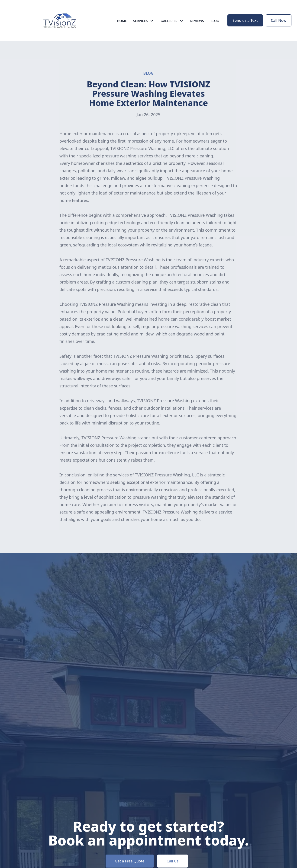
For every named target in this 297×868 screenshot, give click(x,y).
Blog (215, 21)
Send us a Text (245, 20)
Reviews (197, 21)
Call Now (279, 20)
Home (122, 21)
